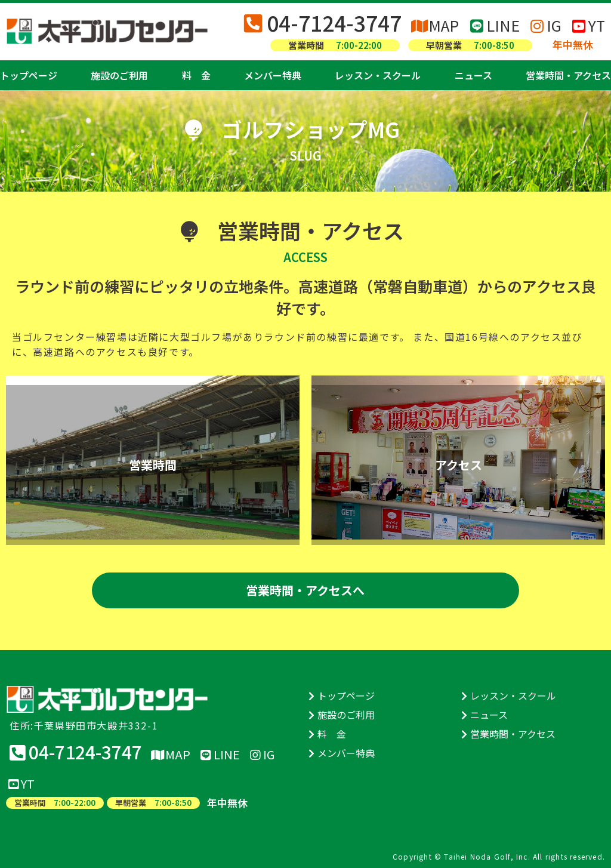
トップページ (29, 75)
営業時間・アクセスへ (305, 590)
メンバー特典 (273, 75)
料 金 (196, 75)
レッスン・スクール (378, 75)
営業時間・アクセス (568, 75)
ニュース (473, 75)
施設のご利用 (119, 75)
